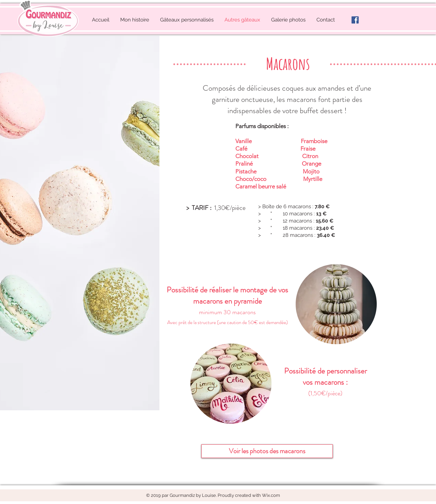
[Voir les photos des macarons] (267, 451)
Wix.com (271, 495)
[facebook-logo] (355, 20)
